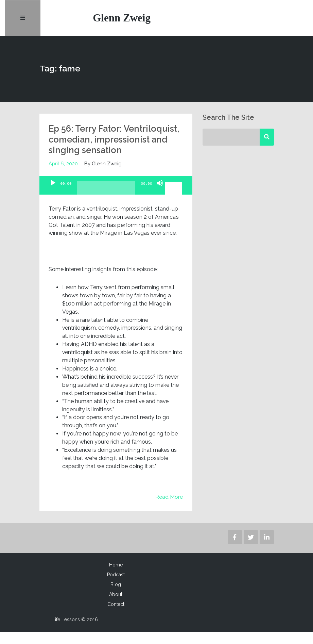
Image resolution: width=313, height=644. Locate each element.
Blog (116, 597)
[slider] (106, 203)
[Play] (53, 201)
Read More (169, 509)
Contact (116, 616)
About (116, 607)
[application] (116, 198)
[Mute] (160, 201)
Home (116, 577)
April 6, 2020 (63, 176)
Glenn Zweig (122, 19)
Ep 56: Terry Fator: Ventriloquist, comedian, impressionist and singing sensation (103, 146)
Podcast (116, 587)
